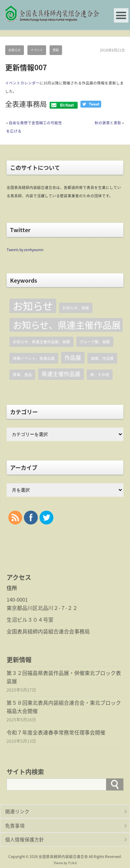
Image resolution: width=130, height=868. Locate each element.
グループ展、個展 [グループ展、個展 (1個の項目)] (95, 342)
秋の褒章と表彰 (108, 123)
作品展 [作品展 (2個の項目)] (73, 358)
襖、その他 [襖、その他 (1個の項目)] (100, 374)
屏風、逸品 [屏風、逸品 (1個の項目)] (22, 374)
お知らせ (15, 50)
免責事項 (15, 825)
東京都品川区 (22, 608)
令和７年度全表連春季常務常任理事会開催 (56, 732)
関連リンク (17, 811)
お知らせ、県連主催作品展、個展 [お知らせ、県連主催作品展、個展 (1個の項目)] (41, 342)
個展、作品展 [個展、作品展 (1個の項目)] (102, 358)
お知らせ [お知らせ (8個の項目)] (33, 306)
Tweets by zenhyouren (25, 250)
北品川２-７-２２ (58, 608)
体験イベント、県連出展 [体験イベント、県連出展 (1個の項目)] (34, 358)
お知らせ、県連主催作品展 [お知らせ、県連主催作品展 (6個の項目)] (67, 325)
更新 (56, 50)
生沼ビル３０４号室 (30, 620)
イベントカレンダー (22, 83)
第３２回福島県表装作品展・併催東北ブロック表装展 (64, 677)
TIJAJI (72, 863)
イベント (37, 50)
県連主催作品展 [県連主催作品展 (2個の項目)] (61, 374)
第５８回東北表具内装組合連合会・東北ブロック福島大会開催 (64, 707)
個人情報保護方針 (25, 839)
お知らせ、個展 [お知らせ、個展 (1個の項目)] (76, 308)
